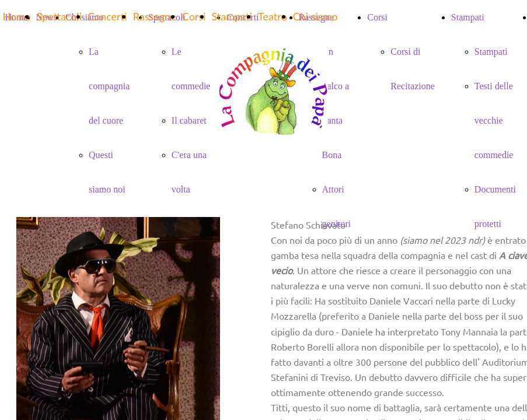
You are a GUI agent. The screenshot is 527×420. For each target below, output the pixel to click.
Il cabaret (189, 120)
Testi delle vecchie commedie (494, 120)
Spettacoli (59, 16)
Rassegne (155, 16)
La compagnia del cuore (109, 86)
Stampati (491, 52)
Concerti (107, 16)
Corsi (194, 16)
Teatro (273, 16)
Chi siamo (315, 16)
